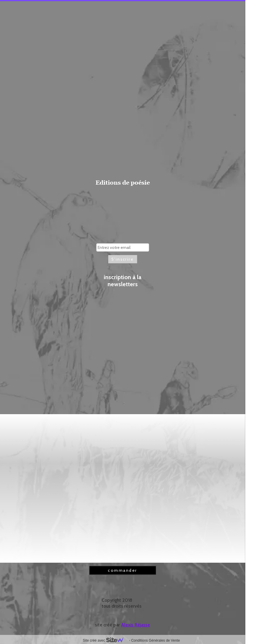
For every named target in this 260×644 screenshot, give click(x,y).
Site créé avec (105, 640)
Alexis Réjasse (136, 625)
